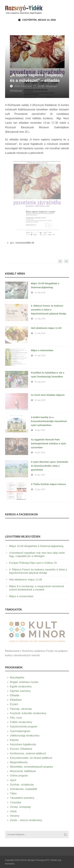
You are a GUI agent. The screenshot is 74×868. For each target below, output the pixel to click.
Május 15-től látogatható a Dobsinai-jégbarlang (36, 546)
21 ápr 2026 (40, 489)
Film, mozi (16, 718)
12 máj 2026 (40, 319)
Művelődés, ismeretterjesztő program (32, 767)
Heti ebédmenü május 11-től (46, 328)
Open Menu (66, 9)
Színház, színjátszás (22, 785)
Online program (19, 776)
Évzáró (14, 704)
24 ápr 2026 (40, 475)
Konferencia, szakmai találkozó (28, 753)
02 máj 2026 (40, 400)
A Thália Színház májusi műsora (48, 484)
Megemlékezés (19, 762)
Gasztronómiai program (24, 727)
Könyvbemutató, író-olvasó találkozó (31, 758)
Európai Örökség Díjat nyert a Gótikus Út (33, 563)
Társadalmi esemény (22, 798)
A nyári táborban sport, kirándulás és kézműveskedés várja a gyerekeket (50, 466)
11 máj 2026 (40, 333)
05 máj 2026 (40, 382)
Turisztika (16, 802)
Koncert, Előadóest (21, 749)
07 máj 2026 (40, 356)
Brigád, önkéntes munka (24, 682)
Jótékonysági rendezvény (25, 736)
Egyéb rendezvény (21, 687)
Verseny (15, 816)
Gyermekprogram (20, 731)
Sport (13, 780)
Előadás (15, 695)
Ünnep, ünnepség (20, 807)
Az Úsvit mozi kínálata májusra (48, 395)
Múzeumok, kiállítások (23, 771)
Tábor (13, 793)
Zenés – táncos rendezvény (26, 820)
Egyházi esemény (20, 691)
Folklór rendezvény (21, 722)
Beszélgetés (17, 677)
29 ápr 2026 (40, 430)
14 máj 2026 (40, 293)
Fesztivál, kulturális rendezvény (28, 713)
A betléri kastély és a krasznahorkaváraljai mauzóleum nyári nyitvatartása (49, 421)
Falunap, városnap (21, 709)
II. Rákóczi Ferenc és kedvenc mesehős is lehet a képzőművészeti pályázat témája (49, 310)
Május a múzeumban (42, 350)
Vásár (13, 811)
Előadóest (16, 700)
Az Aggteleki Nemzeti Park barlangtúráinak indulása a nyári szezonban (49, 444)
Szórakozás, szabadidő (24, 789)
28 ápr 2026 (40, 453)
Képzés (14, 740)
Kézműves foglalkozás (23, 744)
